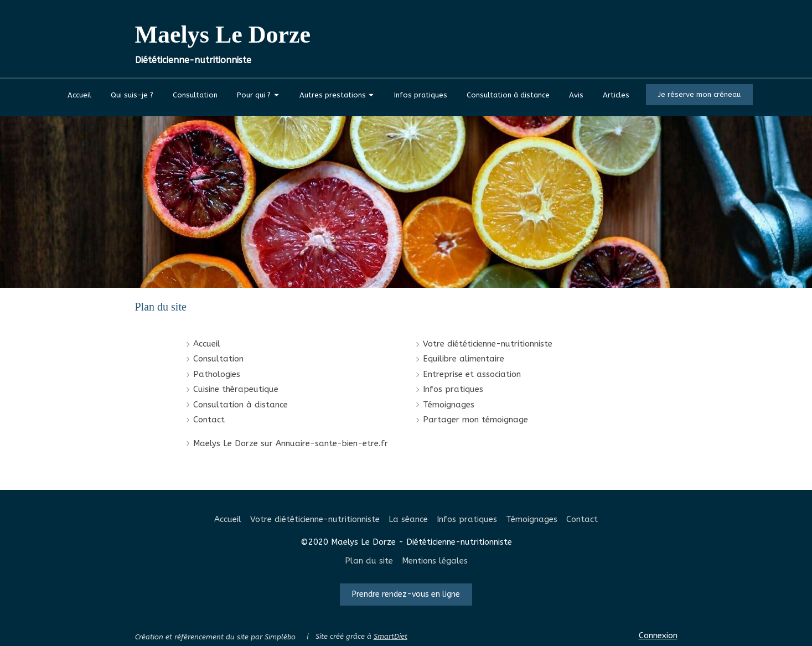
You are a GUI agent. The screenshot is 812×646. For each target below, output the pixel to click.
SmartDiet (391, 636)
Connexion (658, 635)
